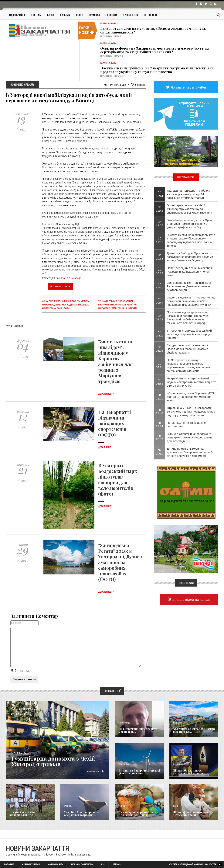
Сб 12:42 (160, 209)
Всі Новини (150, 15)
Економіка (111, 15)
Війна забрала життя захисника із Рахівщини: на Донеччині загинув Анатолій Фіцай (189, 286)
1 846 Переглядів (115, 85)
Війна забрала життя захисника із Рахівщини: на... (193, 772)
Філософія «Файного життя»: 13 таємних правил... (193, 814)
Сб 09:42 (160, 301)
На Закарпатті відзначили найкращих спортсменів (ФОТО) (115, 423)
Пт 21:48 (160, 411)
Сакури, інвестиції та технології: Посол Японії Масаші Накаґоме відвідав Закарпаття (188, 349)
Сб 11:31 (160, 240)
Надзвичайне (17, 15)
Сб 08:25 (160, 334)
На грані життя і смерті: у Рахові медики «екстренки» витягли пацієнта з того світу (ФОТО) (192, 382)
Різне (176, 806)
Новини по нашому (69, 278)
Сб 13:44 (160, 194)
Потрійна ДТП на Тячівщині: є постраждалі (186, 424)
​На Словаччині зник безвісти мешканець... (138, 730)
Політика (36, 15)
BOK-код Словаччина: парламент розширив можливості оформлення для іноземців (190, 437)
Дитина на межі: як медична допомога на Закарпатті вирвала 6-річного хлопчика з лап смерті (190, 452)
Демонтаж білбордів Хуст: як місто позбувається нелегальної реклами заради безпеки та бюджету (190, 257)
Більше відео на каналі (191, 599)
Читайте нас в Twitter (188, 87)
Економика (124, 764)
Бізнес (51, 15)
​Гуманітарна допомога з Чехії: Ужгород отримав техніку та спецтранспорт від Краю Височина (189, 209)
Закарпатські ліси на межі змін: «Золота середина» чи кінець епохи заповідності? (153, 30)
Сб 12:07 (160, 224)
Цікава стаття (60, 286)
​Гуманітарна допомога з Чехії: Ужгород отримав (53, 761)
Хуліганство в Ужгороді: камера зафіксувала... (194, 730)
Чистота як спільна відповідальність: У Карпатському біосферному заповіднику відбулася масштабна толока (191, 240)
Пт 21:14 (160, 424)
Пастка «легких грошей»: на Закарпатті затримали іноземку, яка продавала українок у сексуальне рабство (157, 70)
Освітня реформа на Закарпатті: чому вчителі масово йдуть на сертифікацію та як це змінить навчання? (154, 50)
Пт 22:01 (160, 397)
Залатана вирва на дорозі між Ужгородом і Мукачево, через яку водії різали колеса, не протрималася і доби (66, 305)
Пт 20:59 (160, 437)
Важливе (68, 806)
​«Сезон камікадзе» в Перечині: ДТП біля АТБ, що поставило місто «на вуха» (190, 397)
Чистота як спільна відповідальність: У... (23, 814)
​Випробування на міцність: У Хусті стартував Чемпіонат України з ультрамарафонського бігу (189, 224)
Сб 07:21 (160, 365)
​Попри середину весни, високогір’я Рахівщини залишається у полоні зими (190, 272)
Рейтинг (138, 85)
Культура (65, 15)
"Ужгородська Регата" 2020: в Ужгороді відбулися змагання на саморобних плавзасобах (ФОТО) (120, 562)
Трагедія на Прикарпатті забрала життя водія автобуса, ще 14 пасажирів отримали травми (188, 194)
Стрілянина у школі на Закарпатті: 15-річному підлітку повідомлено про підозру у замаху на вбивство (191, 411)
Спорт (80, 15)
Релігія (122, 806)
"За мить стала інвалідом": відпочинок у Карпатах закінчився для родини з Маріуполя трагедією (115, 361)
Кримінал (94, 15)
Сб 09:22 (160, 318)
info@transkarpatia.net (79, 855)
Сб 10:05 (160, 286)
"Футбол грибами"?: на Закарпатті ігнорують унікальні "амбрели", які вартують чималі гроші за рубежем (117, 305)
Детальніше (106, 394)
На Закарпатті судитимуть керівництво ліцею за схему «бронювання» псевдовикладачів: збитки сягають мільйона (189, 365)
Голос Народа (124, 723)
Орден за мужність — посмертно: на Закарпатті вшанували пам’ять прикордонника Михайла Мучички (191, 301)
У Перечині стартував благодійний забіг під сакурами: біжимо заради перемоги (189, 334)
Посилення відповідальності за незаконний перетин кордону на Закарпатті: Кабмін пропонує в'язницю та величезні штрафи (188, 318)
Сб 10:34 (160, 257)
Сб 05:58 (160, 382)
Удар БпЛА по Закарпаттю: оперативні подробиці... (82, 814)
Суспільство (130, 15)
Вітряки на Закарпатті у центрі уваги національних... (139, 772)
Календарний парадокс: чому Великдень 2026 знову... (138, 814)
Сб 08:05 (160, 349)
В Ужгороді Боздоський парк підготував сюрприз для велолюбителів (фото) (118, 479)
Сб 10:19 (160, 271)
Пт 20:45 (160, 452)
